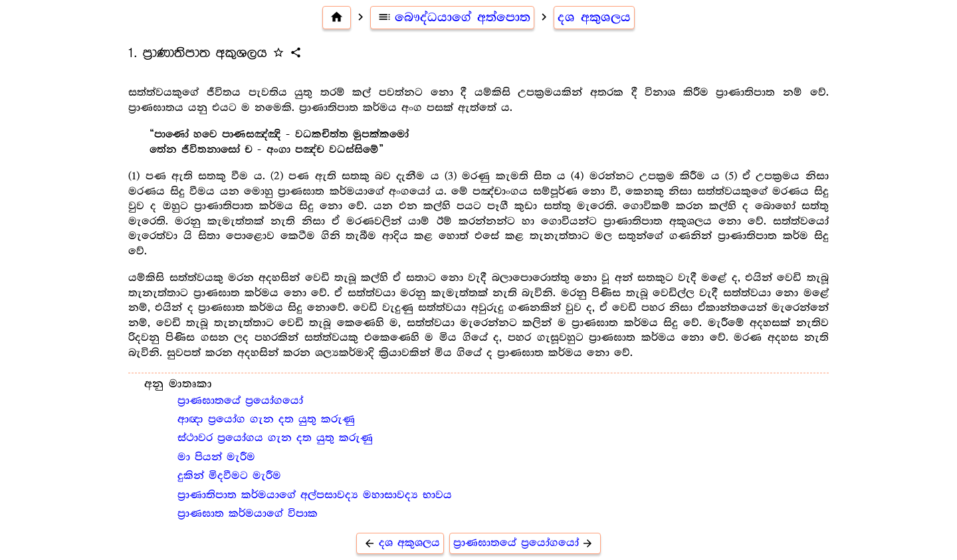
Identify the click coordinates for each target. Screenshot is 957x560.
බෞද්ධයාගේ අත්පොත (452, 17)
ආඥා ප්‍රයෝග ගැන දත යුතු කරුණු (266, 420)
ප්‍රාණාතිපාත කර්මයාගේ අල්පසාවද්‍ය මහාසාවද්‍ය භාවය (315, 495)
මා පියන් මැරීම (216, 457)
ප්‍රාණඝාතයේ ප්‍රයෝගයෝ (240, 401)
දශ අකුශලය (594, 17)
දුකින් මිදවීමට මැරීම (229, 476)
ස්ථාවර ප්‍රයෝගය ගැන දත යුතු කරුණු (275, 438)
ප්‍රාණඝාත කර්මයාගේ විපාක (248, 514)
